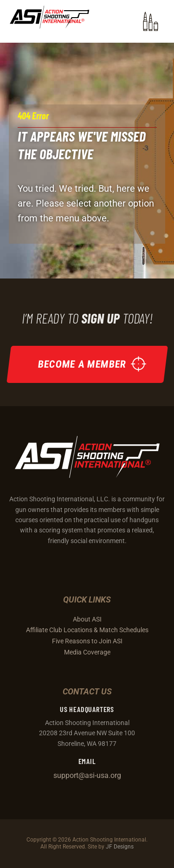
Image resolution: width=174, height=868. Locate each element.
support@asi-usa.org (87, 775)
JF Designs (120, 847)
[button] (151, 21)
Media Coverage (87, 652)
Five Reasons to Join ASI (87, 641)
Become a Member (82, 364)
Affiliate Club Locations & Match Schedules (87, 630)
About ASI (87, 619)
